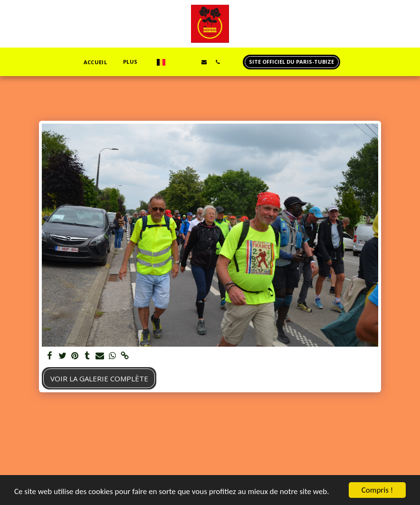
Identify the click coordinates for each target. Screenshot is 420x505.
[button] (177, 62)
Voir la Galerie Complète (99, 379)
